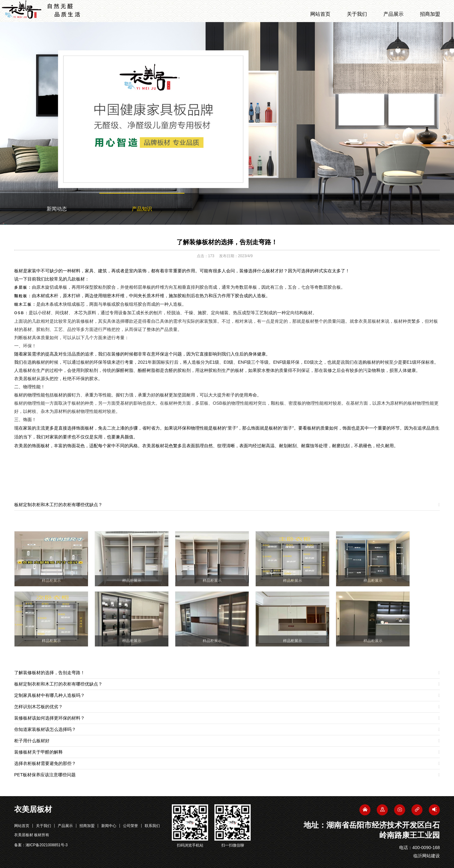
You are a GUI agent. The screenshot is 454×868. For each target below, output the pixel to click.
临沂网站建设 (427, 856)
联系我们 (152, 826)
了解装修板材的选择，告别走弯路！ (227, 242)
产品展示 (393, 14)
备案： (41, 845)
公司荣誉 (131, 826)
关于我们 (357, 14)
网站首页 (320, 14)
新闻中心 (109, 826)
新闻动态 (57, 209)
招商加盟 (430, 14)
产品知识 (142, 209)
